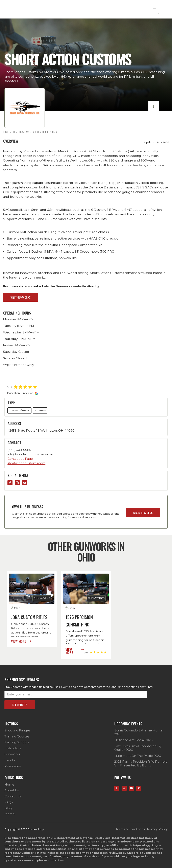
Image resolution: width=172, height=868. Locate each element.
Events (10, 760)
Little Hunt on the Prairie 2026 (138, 756)
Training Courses (17, 736)
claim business (143, 513)
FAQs (9, 802)
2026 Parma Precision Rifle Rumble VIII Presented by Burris (141, 763)
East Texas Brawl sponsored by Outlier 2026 (138, 748)
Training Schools (17, 742)
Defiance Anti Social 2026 (133, 740)
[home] (27, 9)
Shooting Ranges (17, 730)
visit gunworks (21, 297)
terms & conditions (130, 829)
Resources (13, 766)
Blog (8, 808)
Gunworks (12, 754)
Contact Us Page (20, 459)
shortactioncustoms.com (26, 463)
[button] (154, 9)
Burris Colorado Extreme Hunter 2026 (139, 732)
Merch (9, 814)
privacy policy (157, 829)
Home (9, 785)
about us (12, 790)
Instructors (13, 748)
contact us (13, 796)
